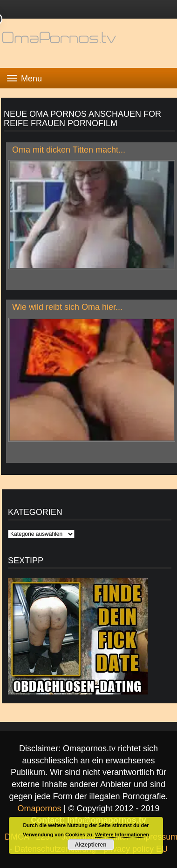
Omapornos (39, 808)
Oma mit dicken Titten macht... (69, 150)
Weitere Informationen (122, 835)
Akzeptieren (90, 845)
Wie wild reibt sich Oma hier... (67, 307)
